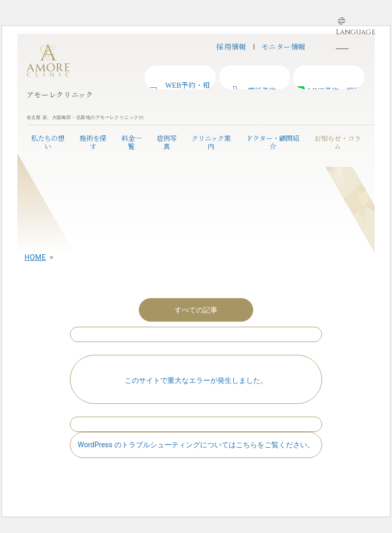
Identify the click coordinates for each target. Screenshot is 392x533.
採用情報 (231, 47)
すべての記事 (196, 310)
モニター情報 (284, 47)
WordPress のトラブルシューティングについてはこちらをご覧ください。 (196, 445)
